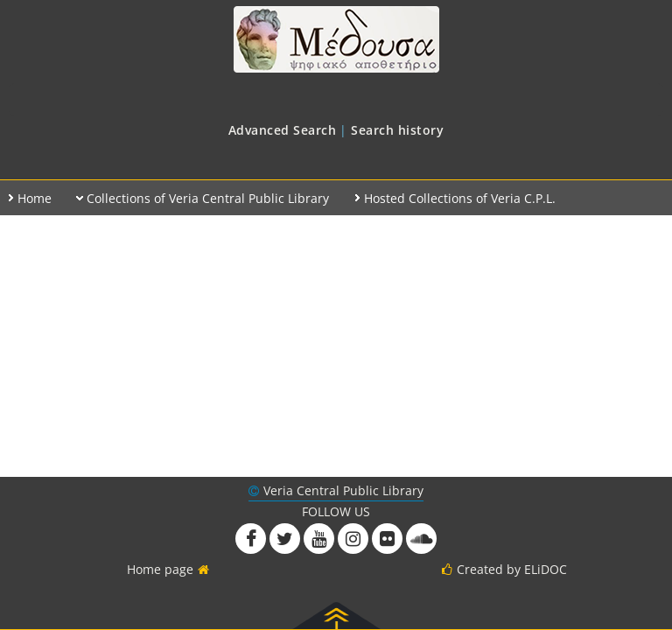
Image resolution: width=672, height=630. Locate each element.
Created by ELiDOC (512, 569)
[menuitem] (283, 130)
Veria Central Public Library (343, 490)
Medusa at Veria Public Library (336, 39)
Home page (160, 569)
